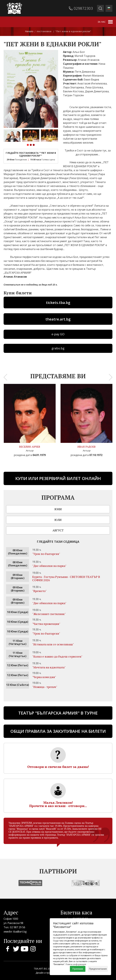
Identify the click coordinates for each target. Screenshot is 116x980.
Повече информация (76, 964)
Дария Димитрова (97, 91)
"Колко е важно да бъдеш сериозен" (57, 656)
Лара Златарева (73, 87)
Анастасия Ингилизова (92, 83)
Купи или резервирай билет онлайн (58, 478)
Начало (29, 31)
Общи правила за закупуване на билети (58, 731)
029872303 (83, 8)
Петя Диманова (85, 72)
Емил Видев (91, 80)
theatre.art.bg (58, 319)
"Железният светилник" (49, 614)
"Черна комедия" (44, 677)
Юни (58, 509)
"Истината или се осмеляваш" (53, 644)
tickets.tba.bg (58, 302)
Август (58, 530)
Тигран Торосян (73, 95)
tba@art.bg (20, 932)
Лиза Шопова (94, 87)
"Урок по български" (46, 554)
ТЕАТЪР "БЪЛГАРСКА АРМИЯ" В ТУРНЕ (58, 713)
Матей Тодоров (85, 56)
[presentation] (5, 377)
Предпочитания (98, 969)
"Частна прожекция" (46, 624)
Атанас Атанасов (89, 60)
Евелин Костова (73, 91)
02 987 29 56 (18, 927)
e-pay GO (58, 334)
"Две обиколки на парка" (49, 566)
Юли (58, 520)
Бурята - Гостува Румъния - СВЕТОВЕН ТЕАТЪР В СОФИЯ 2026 (66, 578)
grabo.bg (58, 348)
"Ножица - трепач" (45, 687)
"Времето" (39, 591)
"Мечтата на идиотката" (49, 667)
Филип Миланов (93, 76)
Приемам (78, 969)
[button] (28, 145)
